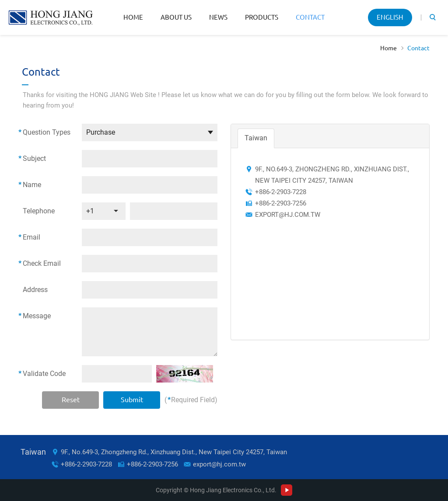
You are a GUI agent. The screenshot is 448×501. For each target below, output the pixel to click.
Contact (310, 17)
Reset (71, 400)
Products (262, 17)
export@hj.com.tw (288, 215)
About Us (176, 17)
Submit (132, 400)
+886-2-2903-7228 (86, 464)
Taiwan (256, 138)
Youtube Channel (287, 490)
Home (133, 17)
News (218, 17)
